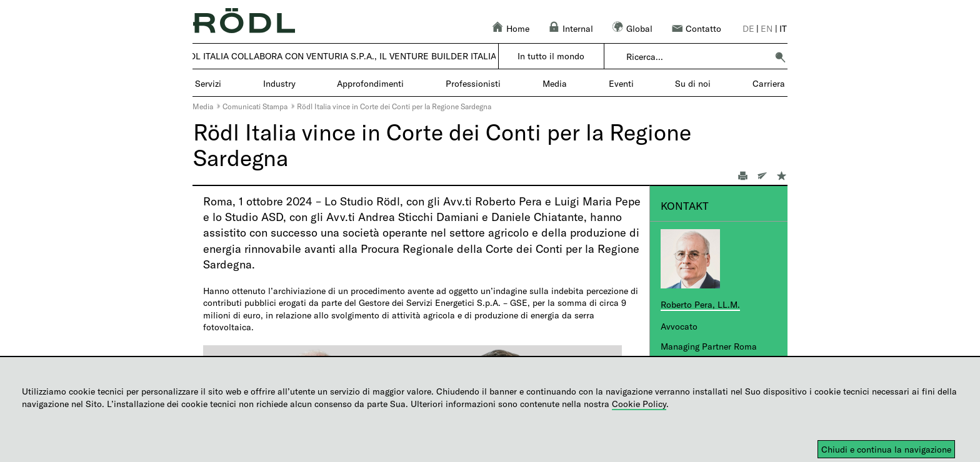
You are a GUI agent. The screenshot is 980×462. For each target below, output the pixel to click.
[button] (780, 57)
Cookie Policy (639, 404)
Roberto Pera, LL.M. (700, 304)
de (748, 28)
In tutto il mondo (551, 56)
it (783, 28)
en (767, 28)
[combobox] (697, 57)
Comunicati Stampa (255, 106)
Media (203, 106)
